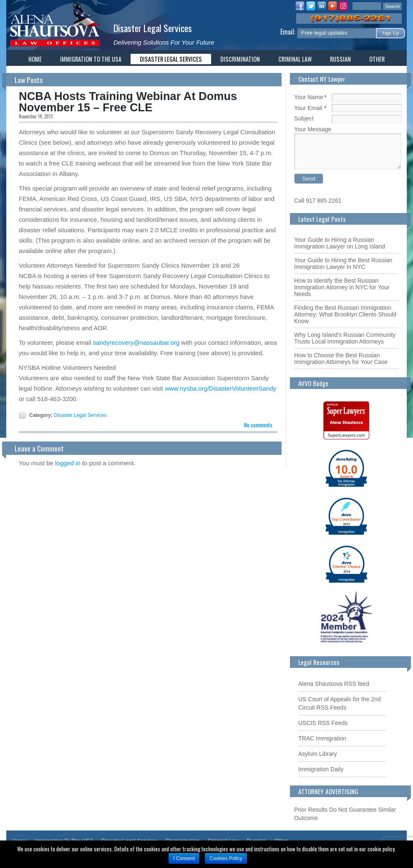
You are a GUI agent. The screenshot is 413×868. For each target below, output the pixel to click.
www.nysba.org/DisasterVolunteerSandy (220, 388)
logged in (68, 463)
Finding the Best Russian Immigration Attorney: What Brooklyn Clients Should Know (345, 314)
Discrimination (240, 59)
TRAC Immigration (322, 738)
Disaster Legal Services (153, 28)
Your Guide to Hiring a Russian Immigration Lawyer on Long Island (340, 243)
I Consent (184, 858)
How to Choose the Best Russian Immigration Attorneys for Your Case (341, 359)
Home (35, 59)
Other (377, 59)
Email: (289, 32)
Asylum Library (318, 754)
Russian (340, 59)
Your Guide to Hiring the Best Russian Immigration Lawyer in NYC (343, 263)
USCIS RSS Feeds (323, 723)
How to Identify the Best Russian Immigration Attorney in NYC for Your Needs (342, 287)
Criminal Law (295, 59)
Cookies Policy (226, 858)
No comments (258, 425)
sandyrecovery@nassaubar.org (136, 342)
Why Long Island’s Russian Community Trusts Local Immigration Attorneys (345, 338)
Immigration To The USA (91, 59)
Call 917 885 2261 (318, 201)
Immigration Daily (321, 769)
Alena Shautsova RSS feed (334, 684)
